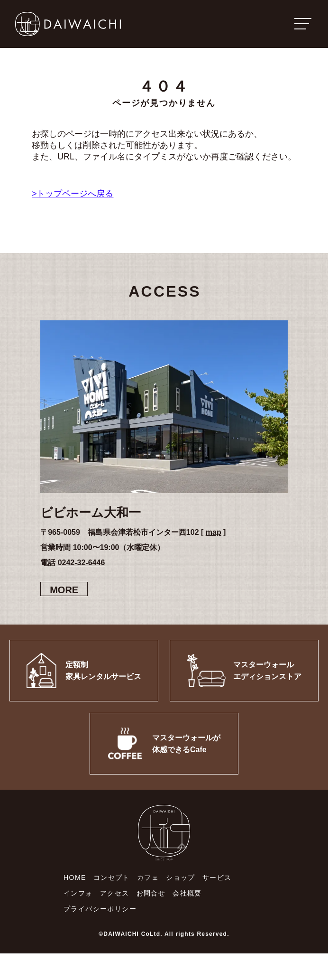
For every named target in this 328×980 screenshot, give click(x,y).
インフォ (78, 893)
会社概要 (187, 893)
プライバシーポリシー (100, 909)
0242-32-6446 (82, 563)
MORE (64, 590)
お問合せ (151, 893)
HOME (75, 877)
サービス (217, 877)
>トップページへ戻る (73, 194)
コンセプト (112, 877)
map (214, 532)
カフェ (148, 877)
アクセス (115, 893)
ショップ (181, 877)
